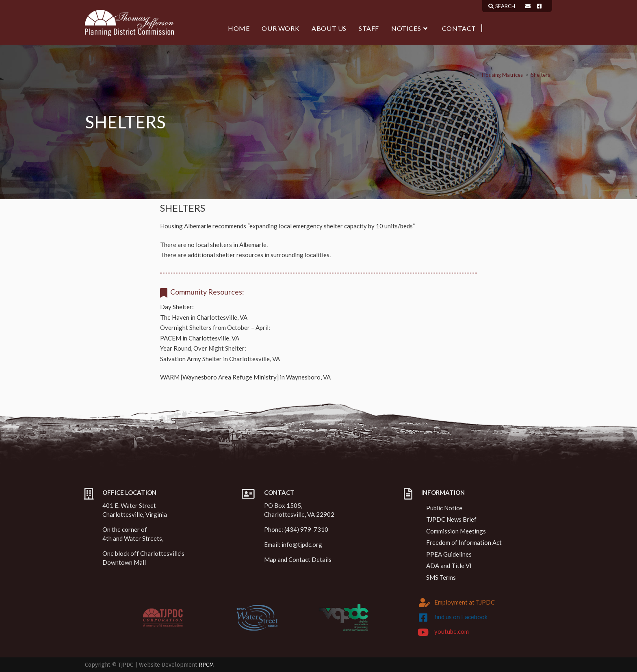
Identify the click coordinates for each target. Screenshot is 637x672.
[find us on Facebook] (423, 618)
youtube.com (452, 631)
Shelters (541, 75)
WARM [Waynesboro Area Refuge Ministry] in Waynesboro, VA (245, 377)
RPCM (206, 665)
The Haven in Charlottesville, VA (204, 317)
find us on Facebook (461, 617)
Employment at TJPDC (465, 602)
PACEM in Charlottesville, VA (200, 338)
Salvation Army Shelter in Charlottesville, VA (220, 359)
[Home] (471, 75)
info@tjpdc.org (302, 544)
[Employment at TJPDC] (425, 603)
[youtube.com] (423, 632)
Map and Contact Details (298, 559)
